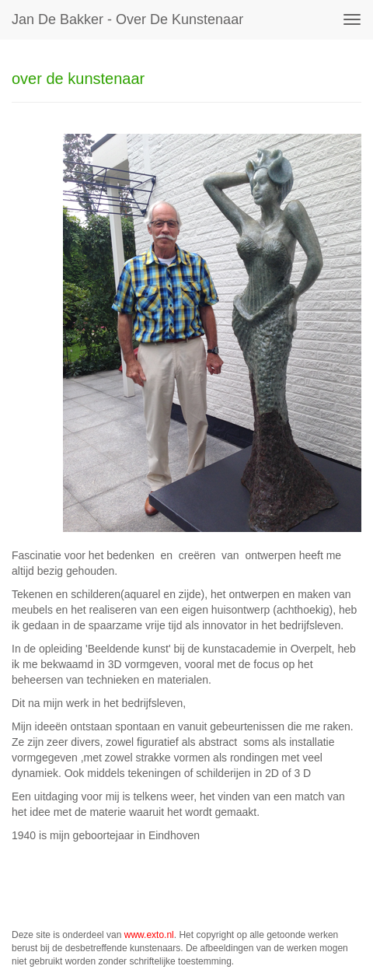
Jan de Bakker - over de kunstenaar (127, 19)
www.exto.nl (149, 935)
